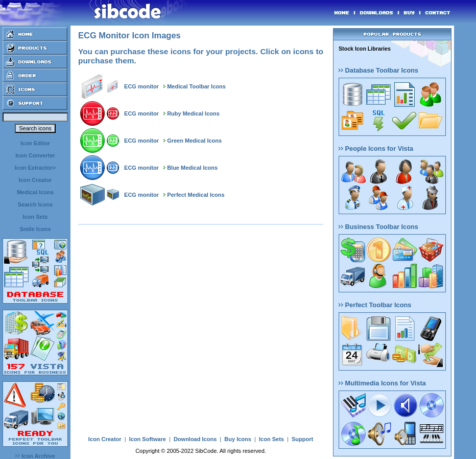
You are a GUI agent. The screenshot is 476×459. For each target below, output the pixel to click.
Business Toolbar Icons (378, 227)
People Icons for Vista (376, 148)
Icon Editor (35, 143)
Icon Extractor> (35, 168)
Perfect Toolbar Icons (375, 305)
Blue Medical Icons (192, 168)
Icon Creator (35, 180)
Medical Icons (35, 192)
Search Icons (35, 204)
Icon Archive (35, 456)
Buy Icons (238, 439)
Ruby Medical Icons (193, 113)
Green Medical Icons (194, 141)
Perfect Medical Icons (196, 195)
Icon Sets (35, 217)
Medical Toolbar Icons (196, 86)
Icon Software (148, 439)
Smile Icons (35, 229)
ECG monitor (141, 86)
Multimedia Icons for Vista (382, 383)
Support (302, 439)
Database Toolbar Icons (378, 70)
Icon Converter (35, 155)
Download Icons (195, 439)
